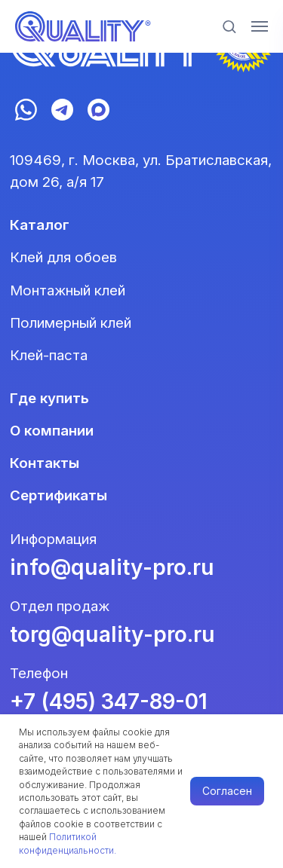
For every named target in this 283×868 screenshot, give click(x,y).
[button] (229, 26)
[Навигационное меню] (260, 26)
